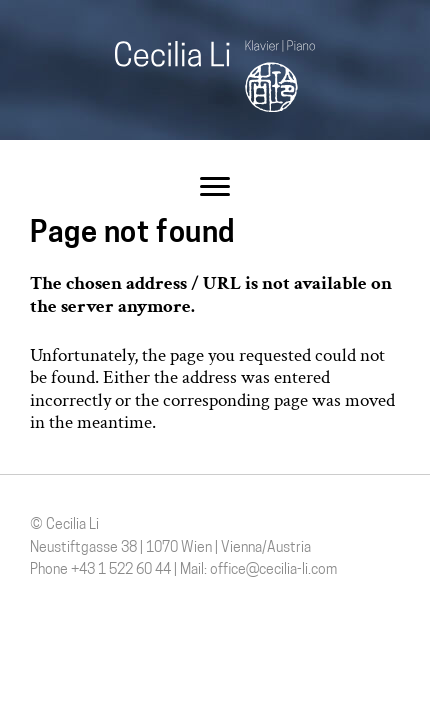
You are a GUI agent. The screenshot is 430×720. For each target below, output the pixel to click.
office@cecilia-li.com (273, 570)
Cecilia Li (215, 76)
